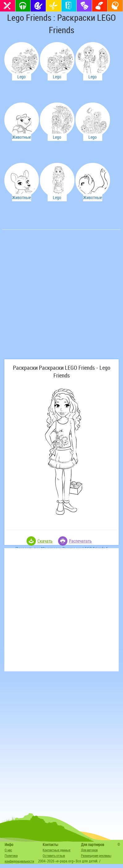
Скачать (45, 541)
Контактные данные (57, 850)
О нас (8, 850)
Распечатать (80, 541)
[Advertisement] (61, 298)
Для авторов (89, 850)
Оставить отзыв (54, 855)
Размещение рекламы (96, 855)
